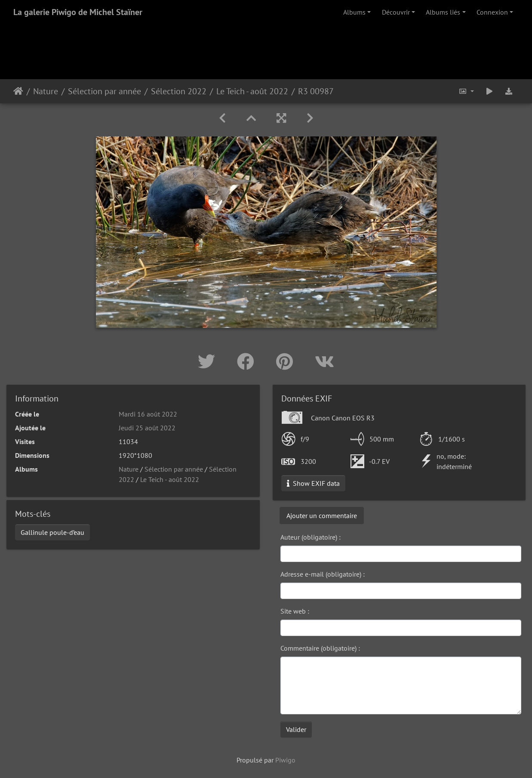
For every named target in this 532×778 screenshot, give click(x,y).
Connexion (492, 12)
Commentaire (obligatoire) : (320, 648)
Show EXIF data (313, 483)
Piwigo (285, 760)
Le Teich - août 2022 (252, 91)
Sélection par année (105, 91)
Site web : (295, 611)
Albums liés (443, 12)
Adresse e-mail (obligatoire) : (323, 574)
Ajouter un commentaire (322, 516)
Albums (354, 12)
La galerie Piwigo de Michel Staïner (78, 12)
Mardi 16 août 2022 (148, 414)
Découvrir (396, 12)
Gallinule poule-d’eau (52, 532)
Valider (296, 729)
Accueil (18, 91)
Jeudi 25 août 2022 (147, 428)
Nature (46, 91)
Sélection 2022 (179, 91)
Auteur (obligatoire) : (311, 537)
